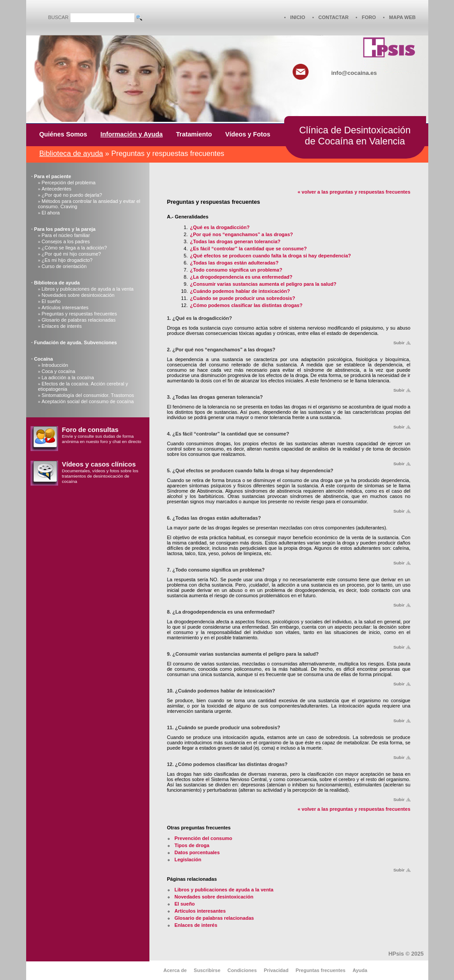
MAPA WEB (403, 17)
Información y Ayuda (132, 134)
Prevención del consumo (204, 838)
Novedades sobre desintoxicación (78, 295)
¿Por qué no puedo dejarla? (72, 195)
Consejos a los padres (66, 241)
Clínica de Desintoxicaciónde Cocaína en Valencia (355, 136)
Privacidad (276, 970)
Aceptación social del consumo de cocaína (88, 401)
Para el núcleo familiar (66, 235)
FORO (369, 17)
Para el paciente (53, 176)
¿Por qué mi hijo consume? (71, 254)
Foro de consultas (90, 430)
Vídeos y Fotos (248, 134)
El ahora (51, 213)
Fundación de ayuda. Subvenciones (76, 342)
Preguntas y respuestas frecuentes (79, 314)
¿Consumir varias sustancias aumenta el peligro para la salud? (263, 284)
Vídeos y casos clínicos (99, 464)
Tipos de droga (192, 845)
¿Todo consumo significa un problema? (236, 270)
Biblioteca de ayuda (71, 153)
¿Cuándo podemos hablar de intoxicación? (240, 291)
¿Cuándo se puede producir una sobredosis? (243, 298)
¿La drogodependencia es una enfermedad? (241, 277)
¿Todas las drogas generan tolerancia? (235, 241)
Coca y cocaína (59, 371)
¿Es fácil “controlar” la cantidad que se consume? (249, 249)
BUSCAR (59, 17)
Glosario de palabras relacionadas (79, 320)
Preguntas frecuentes (321, 970)
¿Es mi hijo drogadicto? (67, 260)
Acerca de (175, 970)
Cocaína (44, 359)
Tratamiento (194, 134)
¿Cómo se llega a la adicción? (74, 248)
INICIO (298, 17)
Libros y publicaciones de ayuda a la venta (88, 289)
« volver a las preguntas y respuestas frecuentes (354, 192)
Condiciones (242, 970)
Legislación (188, 859)
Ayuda (360, 970)
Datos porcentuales (197, 852)
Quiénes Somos (63, 134)
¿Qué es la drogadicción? (220, 227)
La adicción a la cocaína (68, 377)
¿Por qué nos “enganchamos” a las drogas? (242, 234)
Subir (399, 343)
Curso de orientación (64, 266)
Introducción (55, 365)
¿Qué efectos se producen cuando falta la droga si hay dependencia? (271, 256)
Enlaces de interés (62, 326)
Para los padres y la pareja (65, 229)
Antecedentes (57, 189)
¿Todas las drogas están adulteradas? (235, 263)
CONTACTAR (333, 17)
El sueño (51, 301)
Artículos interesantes (65, 307)
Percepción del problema (69, 183)
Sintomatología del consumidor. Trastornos (88, 395)
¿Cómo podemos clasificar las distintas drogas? (247, 305)
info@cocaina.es (354, 73)
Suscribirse (207, 970)
